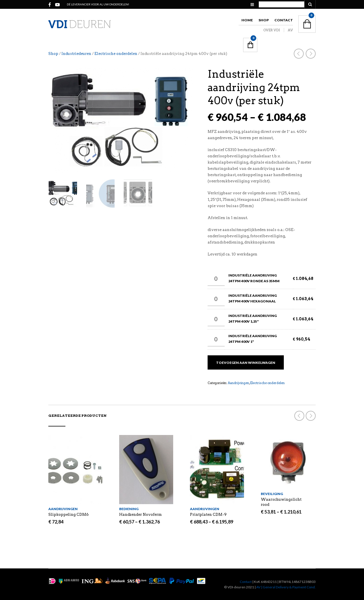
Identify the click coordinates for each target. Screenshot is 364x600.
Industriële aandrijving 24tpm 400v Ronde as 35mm (254, 278)
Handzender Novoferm (140, 515)
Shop (264, 20)
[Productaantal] (216, 279)
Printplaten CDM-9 (208, 515)
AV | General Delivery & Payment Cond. (286, 587)
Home (247, 20)
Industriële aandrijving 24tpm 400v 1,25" (253, 318)
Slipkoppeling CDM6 (69, 515)
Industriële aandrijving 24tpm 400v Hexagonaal (253, 298)
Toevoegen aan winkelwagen (246, 363)
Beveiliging (272, 494)
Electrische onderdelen (116, 54)
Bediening (129, 509)
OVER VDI (272, 30)
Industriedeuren (76, 54)
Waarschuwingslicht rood (281, 502)
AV (290, 30)
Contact (284, 20)
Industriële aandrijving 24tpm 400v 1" (253, 339)
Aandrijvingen (238, 383)
